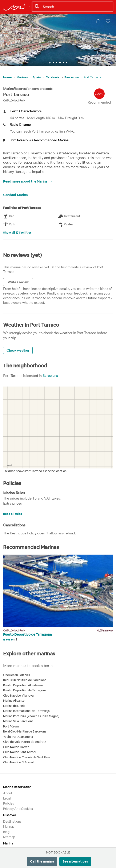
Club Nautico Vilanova (18, 696)
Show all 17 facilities (17, 233)
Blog (6, 832)
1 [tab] (50, 63)
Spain (37, 77)
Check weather (18, 350)
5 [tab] (63, 63)
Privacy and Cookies (18, 809)
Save (109, 23)
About (8, 793)
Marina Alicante (14, 701)
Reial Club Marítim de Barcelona (25, 731)
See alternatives (75, 861)
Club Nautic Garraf (16, 747)
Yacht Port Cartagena (18, 737)
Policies (9, 803)
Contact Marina (15, 195)
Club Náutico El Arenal (18, 762)
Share (99, 23)
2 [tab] (53, 63)
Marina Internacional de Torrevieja (26, 711)
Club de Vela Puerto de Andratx (25, 742)
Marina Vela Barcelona (18, 721)
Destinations (12, 821)
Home (7, 77)
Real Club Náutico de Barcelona (25, 680)
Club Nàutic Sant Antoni (20, 752)
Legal (7, 798)
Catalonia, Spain (14, 101)
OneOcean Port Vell (17, 675)
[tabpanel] (58, 40)
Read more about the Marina (26, 181)
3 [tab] (57, 63)
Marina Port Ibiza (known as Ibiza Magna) (31, 716)
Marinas (22, 77)
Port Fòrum (11, 726)
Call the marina (42, 861)
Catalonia (53, 77)
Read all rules (13, 514)
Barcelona (72, 77)
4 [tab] (60, 63)
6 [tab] (67, 63)
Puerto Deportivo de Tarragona (25, 690)
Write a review (18, 282)
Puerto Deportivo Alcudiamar (23, 685)
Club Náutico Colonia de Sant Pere (27, 757)
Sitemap (9, 837)
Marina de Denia (14, 706)
